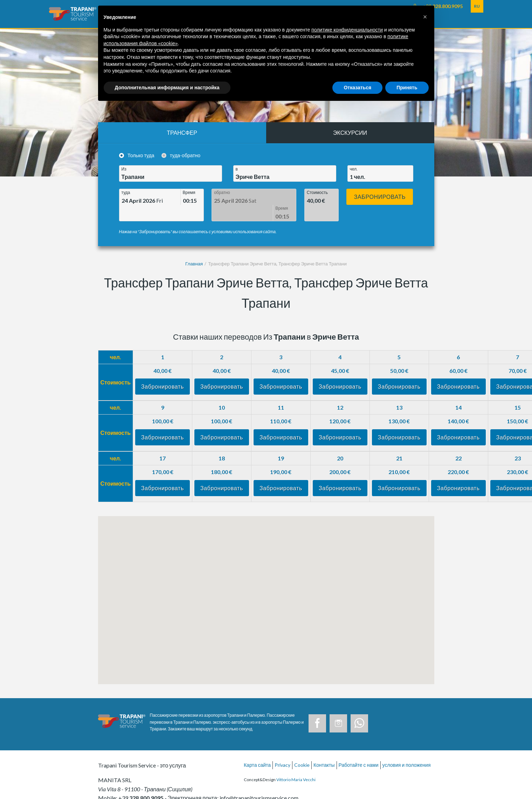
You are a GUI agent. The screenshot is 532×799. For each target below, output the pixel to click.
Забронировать (380, 197)
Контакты (324, 749)
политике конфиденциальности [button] (347, 30)
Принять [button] (407, 88)
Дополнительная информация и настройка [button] (167, 88)
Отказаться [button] (357, 88)
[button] (425, 17)
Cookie (302, 749)
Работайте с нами (359, 749)
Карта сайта (257, 749)
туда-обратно (185, 155)
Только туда (141, 155)
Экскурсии (350, 133)
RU (477, 6)
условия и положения (407, 749)
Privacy (282, 749)
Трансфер (182, 133)
